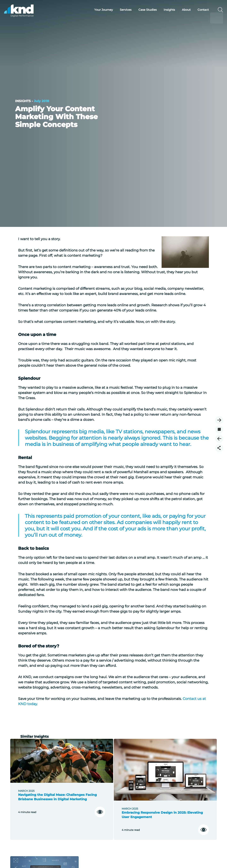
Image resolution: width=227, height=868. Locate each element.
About (181, 10)
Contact (198, 10)
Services (120, 10)
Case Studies (142, 10)
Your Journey (98, 10)
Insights (164, 10)
